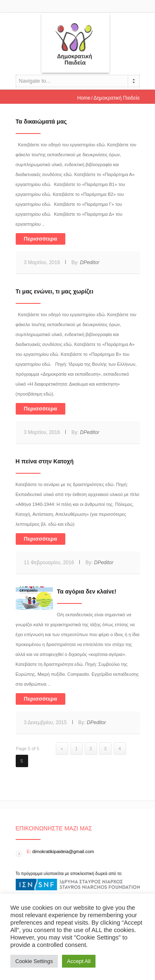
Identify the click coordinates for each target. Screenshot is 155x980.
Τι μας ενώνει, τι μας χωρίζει (55, 291)
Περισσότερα (41, 239)
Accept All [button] (79, 961)
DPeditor (89, 262)
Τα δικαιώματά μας (41, 122)
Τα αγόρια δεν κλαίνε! (87, 591)
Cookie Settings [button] (34, 961)
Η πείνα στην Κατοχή (45, 461)
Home (84, 98)
